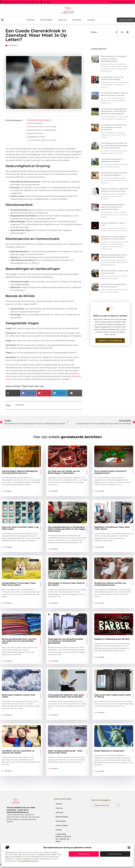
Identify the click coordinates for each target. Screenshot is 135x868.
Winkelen (13, 45)
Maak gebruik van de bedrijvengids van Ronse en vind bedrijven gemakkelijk (66, 641)
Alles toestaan (84, 854)
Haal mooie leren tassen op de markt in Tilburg (113, 696)
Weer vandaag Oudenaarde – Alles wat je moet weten (65, 752)
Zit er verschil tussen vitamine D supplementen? (110, 472)
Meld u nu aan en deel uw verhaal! (110, 316)
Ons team (77, 20)
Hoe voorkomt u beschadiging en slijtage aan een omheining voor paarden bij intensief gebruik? (114, 111)
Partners (31, 20)
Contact (91, 20)
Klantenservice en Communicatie (42, 127)
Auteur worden (62, 825)
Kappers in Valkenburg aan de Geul (112, 639)
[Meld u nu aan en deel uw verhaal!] (110, 308)
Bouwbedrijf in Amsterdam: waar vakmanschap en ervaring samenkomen (114, 127)
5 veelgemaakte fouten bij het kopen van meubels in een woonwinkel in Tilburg (112, 207)
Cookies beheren (115, 854)
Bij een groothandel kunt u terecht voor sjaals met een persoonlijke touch (19, 641)
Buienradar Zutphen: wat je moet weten (18, 696)
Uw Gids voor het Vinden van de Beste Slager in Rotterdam (64, 472)
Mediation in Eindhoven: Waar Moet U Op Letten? (112, 528)
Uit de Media (61, 821)
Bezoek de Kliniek (35, 133)
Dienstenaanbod (35, 123)
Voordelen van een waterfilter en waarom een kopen (18, 752)
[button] (129, 848)
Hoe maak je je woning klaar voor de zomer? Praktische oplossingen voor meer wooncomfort (114, 145)
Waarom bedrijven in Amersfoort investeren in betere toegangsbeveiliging (113, 59)
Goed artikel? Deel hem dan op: (43, 140)
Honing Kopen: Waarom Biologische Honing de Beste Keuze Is (20, 472)
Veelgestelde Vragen (37, 137)
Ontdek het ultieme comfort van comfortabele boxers (110, 584)
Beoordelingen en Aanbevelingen (42, 130)
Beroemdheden (62, 817)
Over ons (62, 20)
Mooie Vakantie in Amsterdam (109, 751)
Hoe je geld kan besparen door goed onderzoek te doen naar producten (66, 696)
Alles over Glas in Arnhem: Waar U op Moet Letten (20, 528)
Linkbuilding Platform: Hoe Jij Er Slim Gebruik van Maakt (63, 838)
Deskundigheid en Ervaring (40, 120)
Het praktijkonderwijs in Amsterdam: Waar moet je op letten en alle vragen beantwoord (67, 529)
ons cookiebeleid (24, 861)
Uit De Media (46, 20)
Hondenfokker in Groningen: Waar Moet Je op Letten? (19, 584)
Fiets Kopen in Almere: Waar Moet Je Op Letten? (66, 584)
